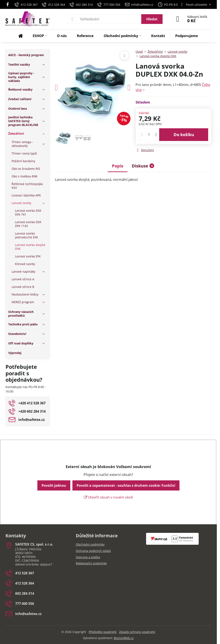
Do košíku (184, 135)
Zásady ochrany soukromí (137, 632)
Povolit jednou (54, 485)
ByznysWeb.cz (124, 638)
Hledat (152, 19)
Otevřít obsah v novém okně (108, 497)
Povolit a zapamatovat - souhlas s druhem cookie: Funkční (126, 485)
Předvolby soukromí (103, 632)
